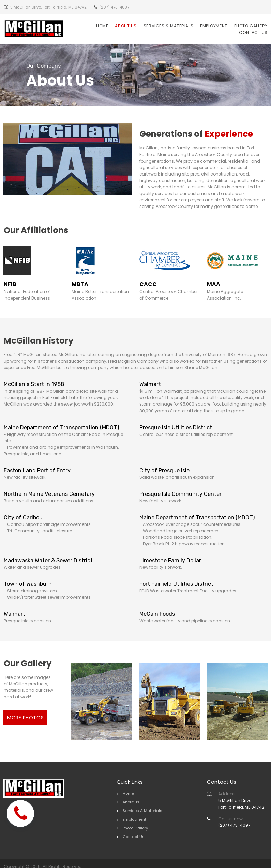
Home (128, 786)
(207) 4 (225, 818)
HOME (102, 26)
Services (131, 804)
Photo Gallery (135, 821)
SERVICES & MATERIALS (168, 26)
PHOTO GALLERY (251, 26)
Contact (131, 830)
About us (131, 795)
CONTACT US (253, 33)
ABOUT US (126, 26)
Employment (134, 812)
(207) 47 (107, 7)
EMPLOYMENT (214, 26)
